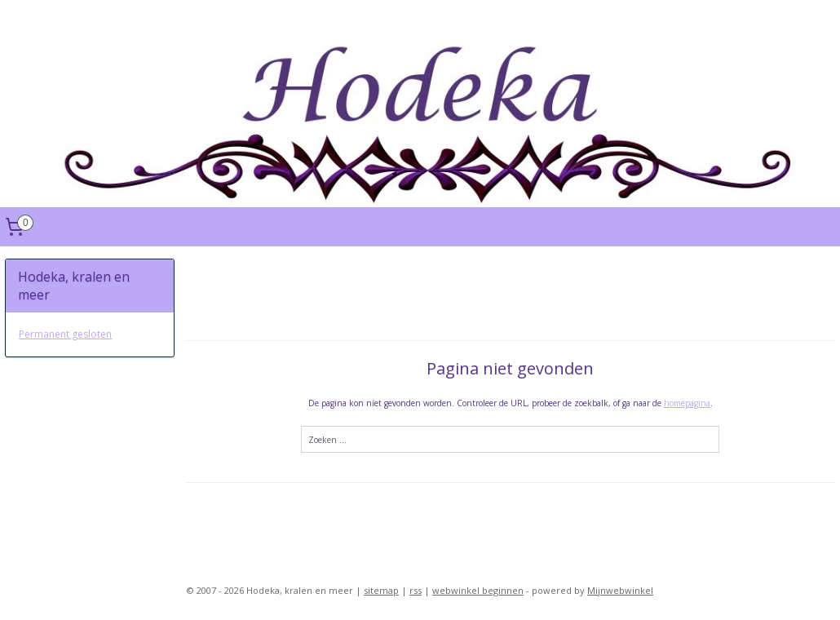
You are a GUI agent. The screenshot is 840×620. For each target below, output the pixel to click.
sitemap (381, 590)
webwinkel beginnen (478, 590)
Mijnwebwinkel (620, 590)
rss (416, 590)
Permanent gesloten (65, 334)
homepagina (686, 403)
